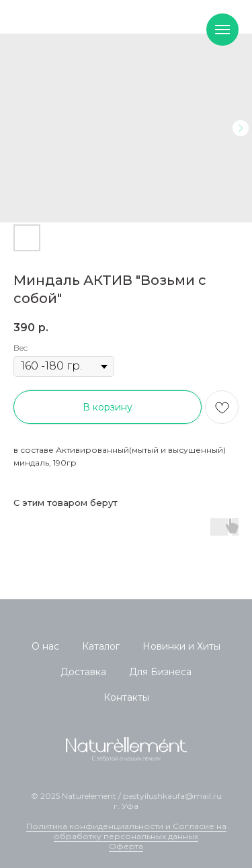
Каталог (101, 646)
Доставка (83, 672)
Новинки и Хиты (181, 646)
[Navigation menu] (222, 30)
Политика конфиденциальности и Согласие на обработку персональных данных (126, 831)
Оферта (126, 846)
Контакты (126, 697)
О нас (45, 646)
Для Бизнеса (160, 672)
